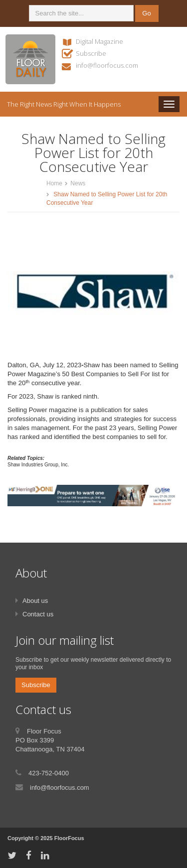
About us (35, 601)
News (78, 183)
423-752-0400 (49, 773)
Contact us (38, 614)
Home (54, 183)
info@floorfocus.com (107, 65)
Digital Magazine (99, 41)
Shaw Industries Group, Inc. (38, 465)
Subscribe (91, 53)
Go (146, 13)
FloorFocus (69, 838)
